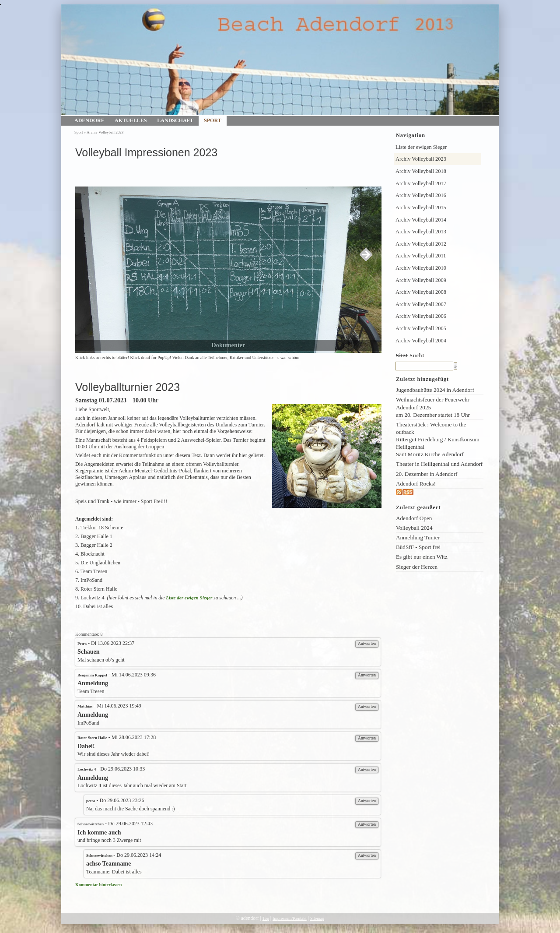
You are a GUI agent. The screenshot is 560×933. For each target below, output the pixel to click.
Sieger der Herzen (417, 567)
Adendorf (89, 120)
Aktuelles (131, 120)
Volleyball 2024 (414, 528)
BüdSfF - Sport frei (418, 547)
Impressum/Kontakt (290, 918)
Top (266, 918)
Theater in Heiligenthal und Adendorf (439, 464)
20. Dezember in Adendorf (427, 474)
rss (417, 492)
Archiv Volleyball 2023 (105, 132)
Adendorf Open (414, 518)
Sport (213, 120)
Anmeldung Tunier (418, 537)
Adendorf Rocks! (416, 484)
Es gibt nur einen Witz (422, 557)
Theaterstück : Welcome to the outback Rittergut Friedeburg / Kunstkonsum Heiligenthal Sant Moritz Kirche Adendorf (438, 440)
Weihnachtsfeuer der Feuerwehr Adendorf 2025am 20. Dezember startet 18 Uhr (433, 407)
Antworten (367, 643)
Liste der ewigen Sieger (189, 598)
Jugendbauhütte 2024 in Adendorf (435, 390)
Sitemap (317, 918)
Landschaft (175, 120)
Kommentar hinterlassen (98, 885)
